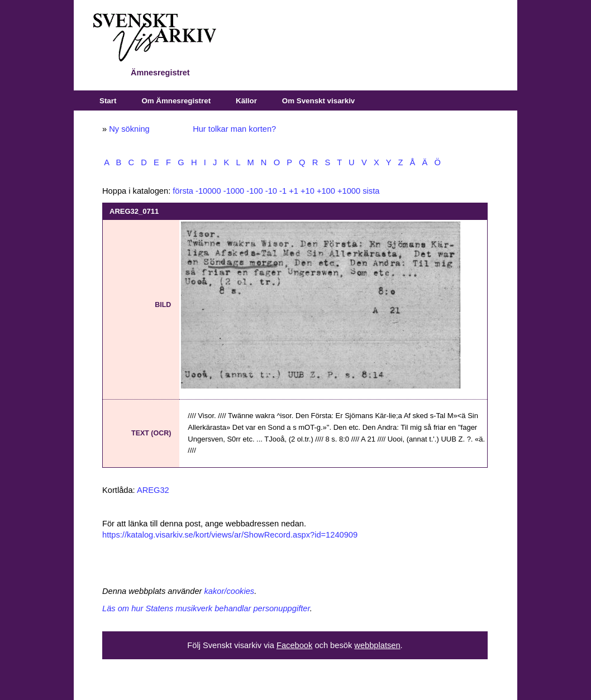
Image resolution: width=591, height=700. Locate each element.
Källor (246, 101)
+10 (308, 191)
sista (371, 191)
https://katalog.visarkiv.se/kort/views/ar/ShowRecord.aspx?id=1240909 (230, 535)
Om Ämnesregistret (176, 101)
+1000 (349, 191)
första (183, 191)
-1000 (234, 191)
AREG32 (153, 490)
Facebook (294, 645)
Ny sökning (129, 129)
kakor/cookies (230, 591)
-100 (254, 191)
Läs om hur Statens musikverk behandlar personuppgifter (206, 608)
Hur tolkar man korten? (234, 129)
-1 (283, 191)
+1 (294, 191)
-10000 (208, 191)
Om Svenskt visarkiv (318, 101)
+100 (326, 191)
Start (108, 101)
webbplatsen (377, 645)
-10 (271, 191)
